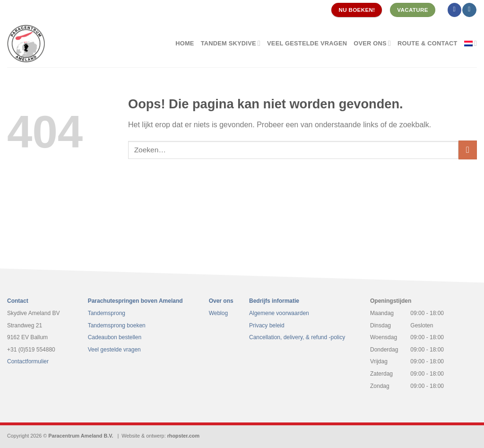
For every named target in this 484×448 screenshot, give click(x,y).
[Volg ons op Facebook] (454, 10)
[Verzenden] (468, 150)
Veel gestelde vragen (307, 43)
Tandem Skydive (231, 43)
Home (185, 43)
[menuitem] (471, 43)
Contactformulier (28, 361)
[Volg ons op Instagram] (469, 10)
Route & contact (428, 43)
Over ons (372, 43)
